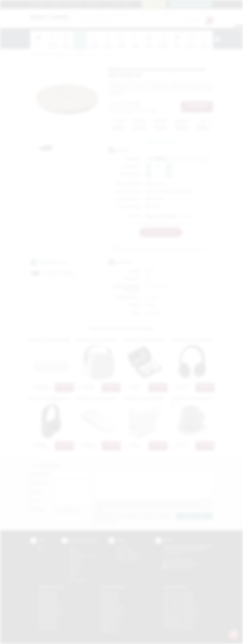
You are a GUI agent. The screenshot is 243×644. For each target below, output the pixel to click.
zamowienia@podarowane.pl (192, 4)
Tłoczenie (75, 572)
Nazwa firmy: (39, 483)
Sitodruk (74, 551)
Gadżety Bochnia (48, 593)
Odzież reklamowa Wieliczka (179, 627)
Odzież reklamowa (175, 587)
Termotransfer (77, 581)
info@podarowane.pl (186, 564)
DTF (72, 546)
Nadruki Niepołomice (112, 615)
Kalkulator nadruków (128, 559)
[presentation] (217, 39)
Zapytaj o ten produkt (161, 141)
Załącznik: (37, 510)
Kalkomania (76, 559)
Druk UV (74, 568)
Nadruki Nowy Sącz (111, 619)
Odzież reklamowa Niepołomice (181, 610)
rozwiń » (100, 510)
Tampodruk (76, 564)
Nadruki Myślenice (111, 610)
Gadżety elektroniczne (61, 55)
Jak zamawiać (73, 4)
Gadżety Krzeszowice (51, 602)
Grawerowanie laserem (82, 555)
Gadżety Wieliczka (49, 627)
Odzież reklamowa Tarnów (178, 623)
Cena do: (166, 15)
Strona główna (38, 4)
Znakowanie (92, 4)
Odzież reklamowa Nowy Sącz (180, 615)
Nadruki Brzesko (110, 597)
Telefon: (36, 492)
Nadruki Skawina (110, 623)
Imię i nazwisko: (40, 474)
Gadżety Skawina (48, 619)
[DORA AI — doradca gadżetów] (233, 634)
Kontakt (125, 4)
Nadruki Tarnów (109, 627)
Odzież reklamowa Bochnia (178, 597)
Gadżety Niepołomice (50, 610)
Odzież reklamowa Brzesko (178, 593)
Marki (105, 4)
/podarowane (185, 567)
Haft (72, 576)
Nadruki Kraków (109, 602)
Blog (115, 4)
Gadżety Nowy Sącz (50, 615)
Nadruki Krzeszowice (112, 606)
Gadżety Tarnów (47, 623)
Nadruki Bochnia (109, 593)
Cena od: (142, 15)
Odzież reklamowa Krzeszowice (181, 602)
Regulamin (56, 4)
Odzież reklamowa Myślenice (179, 606)
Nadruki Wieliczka (110, 632)
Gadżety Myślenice (49, 606)
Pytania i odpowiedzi (128, 555)
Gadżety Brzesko (48, 597)
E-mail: (35, 501)
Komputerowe (84, 55)
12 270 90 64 (156, 4)
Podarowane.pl (38, 55)
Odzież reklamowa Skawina (178, 619)
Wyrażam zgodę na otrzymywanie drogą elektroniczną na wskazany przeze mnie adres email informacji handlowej (154, 508)
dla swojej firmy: (104, 15)
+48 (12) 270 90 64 (181, 560)
